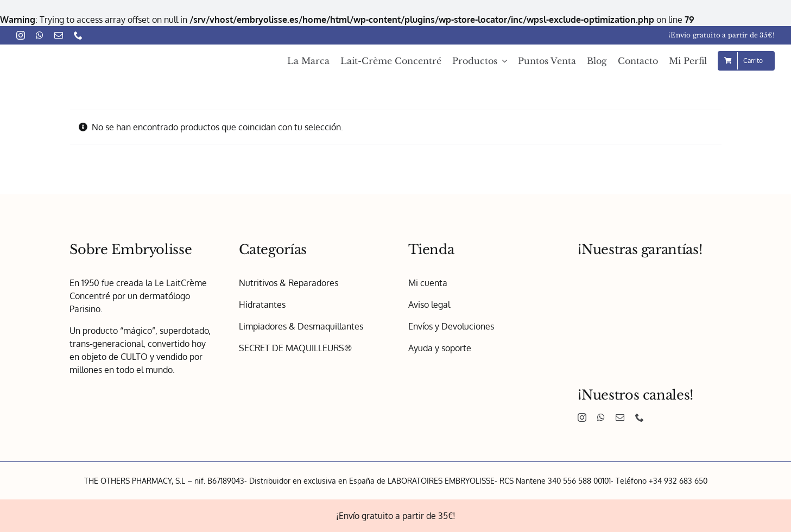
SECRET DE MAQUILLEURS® (295, 348)
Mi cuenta (428, 283)
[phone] (78, 35)
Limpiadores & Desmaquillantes (301, 326)
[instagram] (21, 35)
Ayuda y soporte (440, 348)
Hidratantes (262, 305)
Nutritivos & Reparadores (289, 283)
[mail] (59, 35)
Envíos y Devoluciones (451, 326)
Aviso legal (429, 305)
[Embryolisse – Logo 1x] (81, 52)
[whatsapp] (40, 35)
